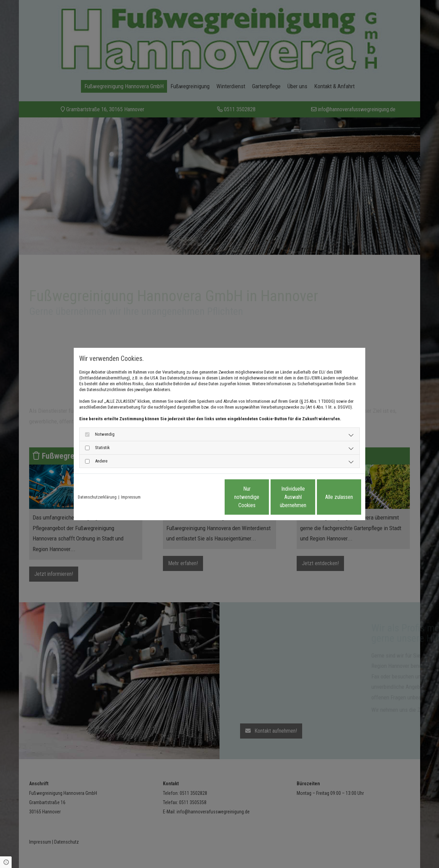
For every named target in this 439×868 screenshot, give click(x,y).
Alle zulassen (329, 497)
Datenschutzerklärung (97, 497)
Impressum (131, 497)
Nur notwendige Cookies (199, 497)
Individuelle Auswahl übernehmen (264, 497)
